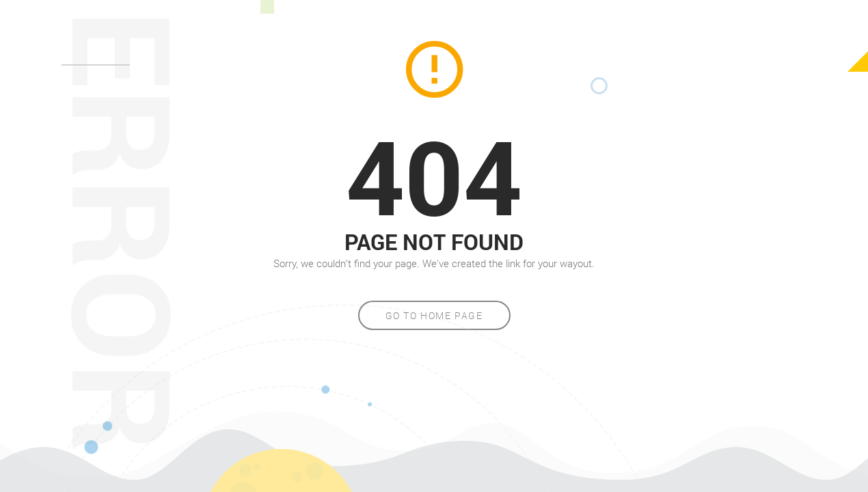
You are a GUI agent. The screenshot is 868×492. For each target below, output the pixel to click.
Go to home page (434, 315)
